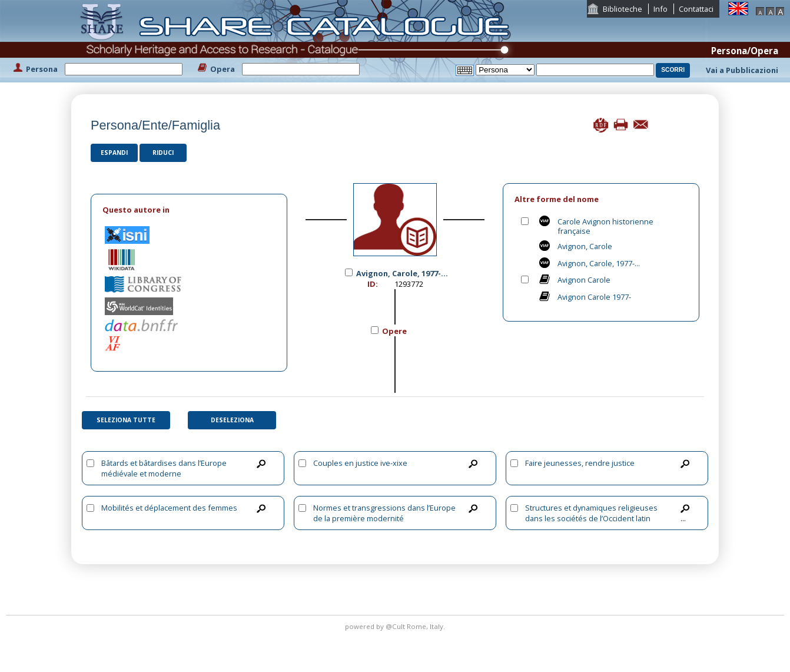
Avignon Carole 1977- (594, 297)
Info (660, 9)
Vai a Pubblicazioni (742, 70)
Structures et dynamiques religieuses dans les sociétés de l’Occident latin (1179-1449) (591, 518)
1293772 (409, 284)
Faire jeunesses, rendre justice (580, 463)
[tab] (189, 210)
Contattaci (696, 9)
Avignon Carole (584, 280)
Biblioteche (623, 9)
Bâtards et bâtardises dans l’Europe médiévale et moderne (164, 468)
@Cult (396, 626)
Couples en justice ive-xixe (360, 463)
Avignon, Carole (585, 246)
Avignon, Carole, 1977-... (599, 263)
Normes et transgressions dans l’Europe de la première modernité (384, 513)
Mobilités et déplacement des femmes (169, 508)
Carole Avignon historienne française (605, 226)
